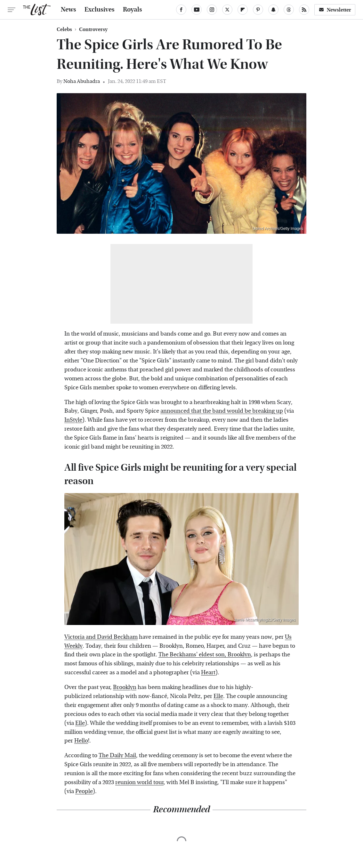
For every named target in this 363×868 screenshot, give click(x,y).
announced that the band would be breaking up (222, 411)
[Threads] (289, 10)
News (69, 10)
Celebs (64, 29)
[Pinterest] (258, 10)
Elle (218, 696)
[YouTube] (197, 10)
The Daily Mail (117, 755)
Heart (208, 673)
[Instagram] (212, 10)
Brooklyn (125, 687)
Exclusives (100, 10)
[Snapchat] (273, 10)
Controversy (93, 29)
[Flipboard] (243, 10)
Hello (81, 741)
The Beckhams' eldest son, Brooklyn (205, 655)
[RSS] (304, 10)
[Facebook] (181, 10)
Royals (133, 10)
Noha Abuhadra (82, 81)
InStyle (73, 420)
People (84, 791)
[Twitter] (227, 10)
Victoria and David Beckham (101, 637)
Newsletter (335, 10)
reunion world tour (139, 782)
